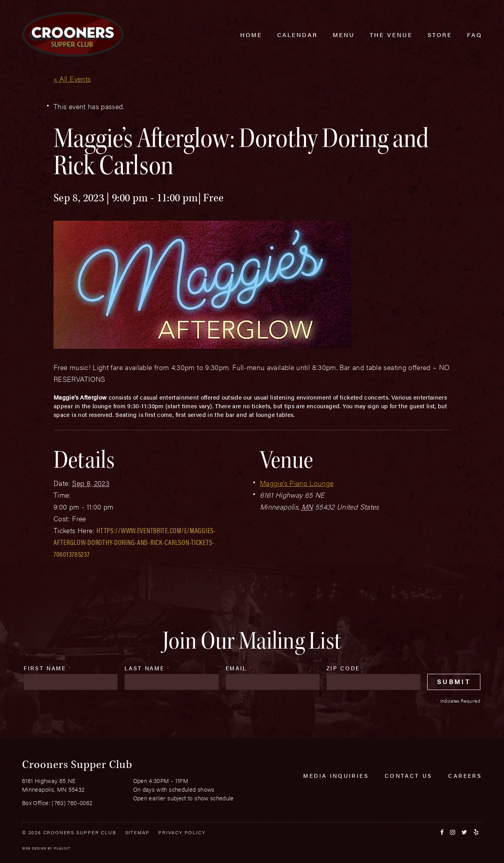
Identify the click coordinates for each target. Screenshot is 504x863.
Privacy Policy (182, 832)
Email (239, 668)
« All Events (72, 79)
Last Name (147, 668)
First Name (48, 668)
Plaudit (62, 848)
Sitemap (138, 832)
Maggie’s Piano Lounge (297, 483)
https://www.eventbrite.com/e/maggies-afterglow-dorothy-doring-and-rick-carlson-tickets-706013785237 (135, 542)
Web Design (34, 848)
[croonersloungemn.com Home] (73, 34)
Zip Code (343, 668)
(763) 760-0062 (72, 803)
